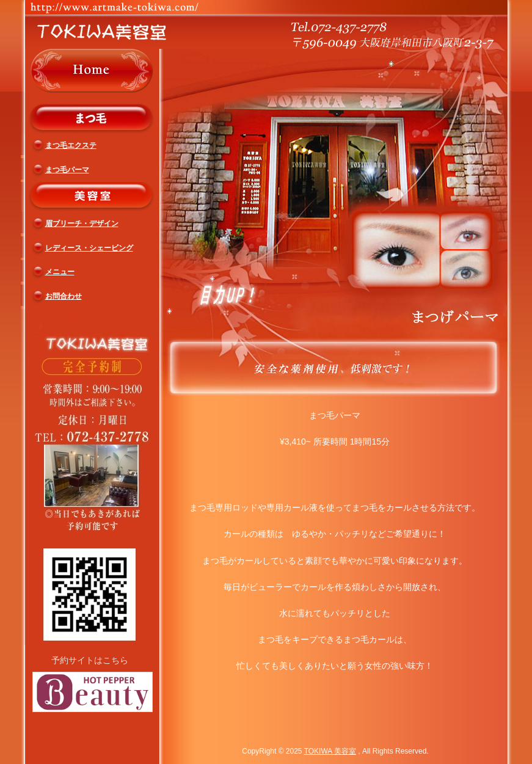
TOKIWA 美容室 (330, 751)
